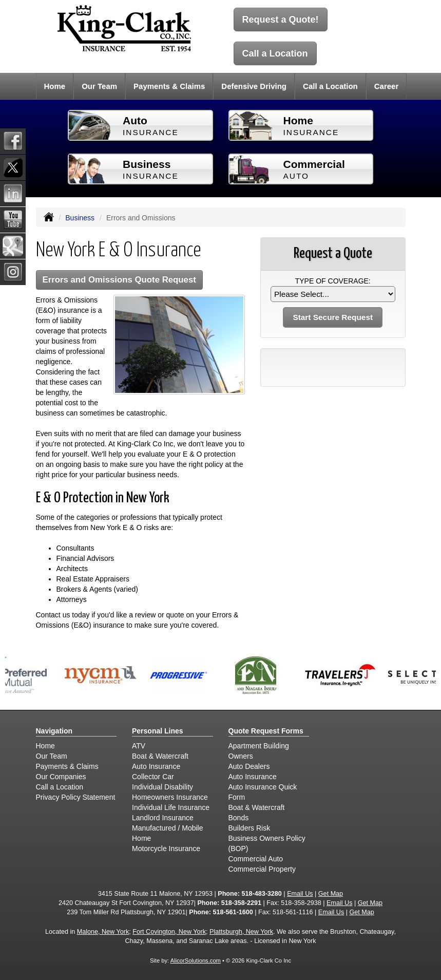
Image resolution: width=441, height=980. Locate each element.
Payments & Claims (169, 86)
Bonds (239, 818)
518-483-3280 (261, 894)
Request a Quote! (281, 20)
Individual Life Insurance (171, 807)
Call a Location (275, 53)
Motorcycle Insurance (166, 849)
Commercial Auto (256, 859)
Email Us (300, 894)
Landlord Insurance (163, 818)
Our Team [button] (99, 86)
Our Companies (61, 777)
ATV (139, 746)
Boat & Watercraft (160, 756)
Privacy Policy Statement (76, 797)
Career (387, 86)
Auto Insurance (156, 766)
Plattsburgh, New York (241, 932)
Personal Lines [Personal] (158, 731)
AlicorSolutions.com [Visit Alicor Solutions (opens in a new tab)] (196, 960)
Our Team (52, 756)
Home (55, 86)
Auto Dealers (249, 766)
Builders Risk (250, 828)
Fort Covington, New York (169, 932)
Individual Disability (162, 787)
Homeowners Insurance (170, 797)
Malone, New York (103, 932)
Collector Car (153, 777)
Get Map (331, 894)
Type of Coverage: (333, 281)
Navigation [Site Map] (54, 731)
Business (80, 218)
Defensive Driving (254, 86)
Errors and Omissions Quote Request (119, 280)
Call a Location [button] (330, 86)
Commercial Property (262, 869)
